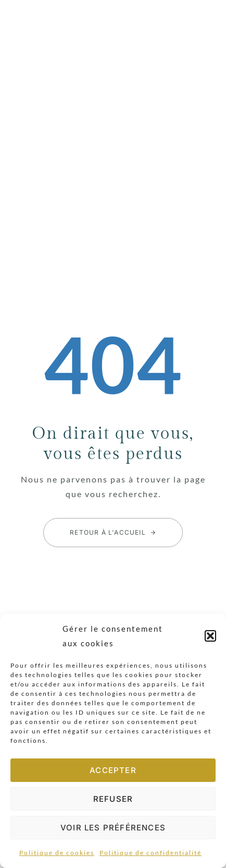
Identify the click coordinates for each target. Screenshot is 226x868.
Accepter (113, 770)
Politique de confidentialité (150, 853)
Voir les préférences (113, 828)
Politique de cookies (57, 853)
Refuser (113, 799)
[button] (210, 636)
